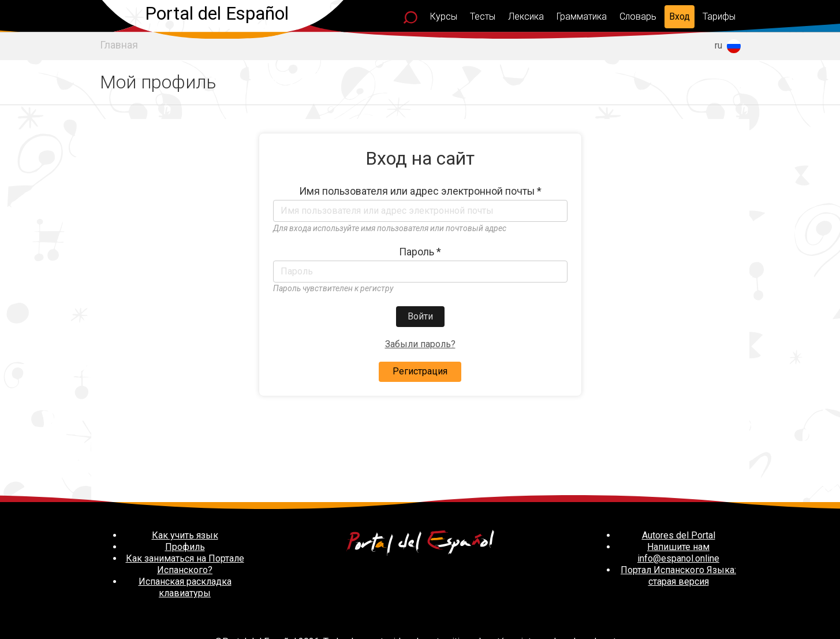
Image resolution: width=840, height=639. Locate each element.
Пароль (420, 252)
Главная (119, 45)
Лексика (526, 16)
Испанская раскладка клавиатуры (185, 587)
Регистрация (420, 371)
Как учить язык (185, 535)
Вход (680, 16)
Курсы (444, 16)
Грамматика (582, 16)
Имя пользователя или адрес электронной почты (420, 191)
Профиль (185, 547)
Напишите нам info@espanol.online (678, 553)
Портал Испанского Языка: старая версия (678, 576)
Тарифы (719, 16)
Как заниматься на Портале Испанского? (185, 564)
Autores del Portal (679, 535)
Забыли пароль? (420, 344)
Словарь (638, 16)
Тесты (483, 16)
